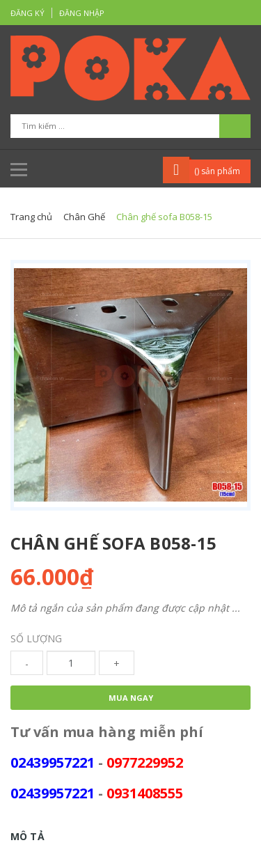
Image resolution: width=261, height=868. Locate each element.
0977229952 (145, 762)
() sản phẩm (217, 171)
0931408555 (145, 793)
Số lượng (36, 638)
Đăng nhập (82, 13)
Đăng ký (27, 13)
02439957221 (53, 762)
